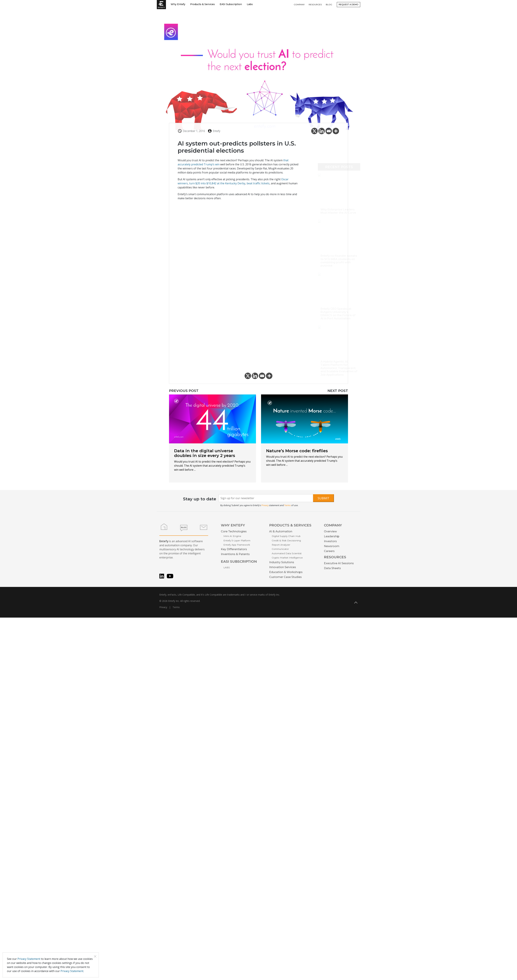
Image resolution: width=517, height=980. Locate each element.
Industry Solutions (282, 562)
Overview (330, 531)
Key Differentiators (234, 549)
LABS (227, 567)
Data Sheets (332, 568)
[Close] (95, 956)
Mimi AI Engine (232, 536)
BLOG (329, 4)
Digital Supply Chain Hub (286, 536)
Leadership (332, 536)
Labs (250, 4)
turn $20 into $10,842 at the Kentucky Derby (217, 184)
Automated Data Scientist (287, 553)
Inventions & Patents (235, 554)
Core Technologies (234, 531)
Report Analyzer (281, 545)
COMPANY (299, 4)
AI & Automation (281, 531)
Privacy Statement (29, 959)
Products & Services (202, 4)
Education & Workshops (286, 572)
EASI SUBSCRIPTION (239, 562)
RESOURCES (315, 4)
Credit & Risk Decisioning (286, 540)
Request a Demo (349, 4)
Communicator (280, 549)
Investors (330, 541)
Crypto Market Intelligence (287, 558)
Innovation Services (283, 567)
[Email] (329, 132)
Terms (287, 505)
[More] (336, 132)
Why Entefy (178, 4)
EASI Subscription (231, 4)
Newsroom (332, 546)
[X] (314, 132)
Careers (329, 551)
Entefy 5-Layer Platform (237, 540)
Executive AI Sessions (339, 563)
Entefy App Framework (237, 545)
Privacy (265, 505)
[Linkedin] (322, 132)
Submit (324, 498)
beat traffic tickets (258, 184)
